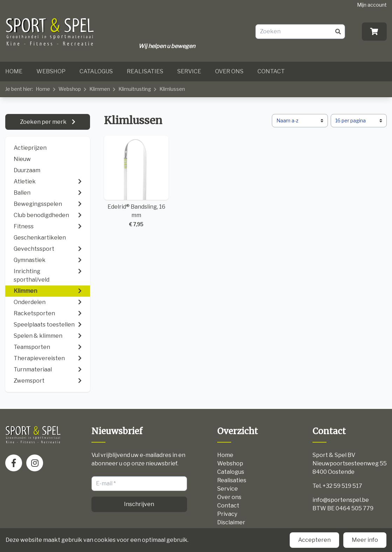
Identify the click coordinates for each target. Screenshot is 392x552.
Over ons (229, 71)
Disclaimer (231, 522)
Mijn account (372, 5)
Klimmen (100, 89)
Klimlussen (172, 89)
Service (189, 71)
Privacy (227, 514)
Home (14, 71)
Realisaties (145, 71)
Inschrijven (139, 504)
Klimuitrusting (135, 89)
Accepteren (314, 540)
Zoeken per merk (44, 122)
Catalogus (96, 71)
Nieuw (22, 159)
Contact (271, 71)
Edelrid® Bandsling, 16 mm (136, 182)
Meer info (365, 540)
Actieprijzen (30, 148)
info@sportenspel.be (341, 500)
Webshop (51, 71)
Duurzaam (27, 170)
